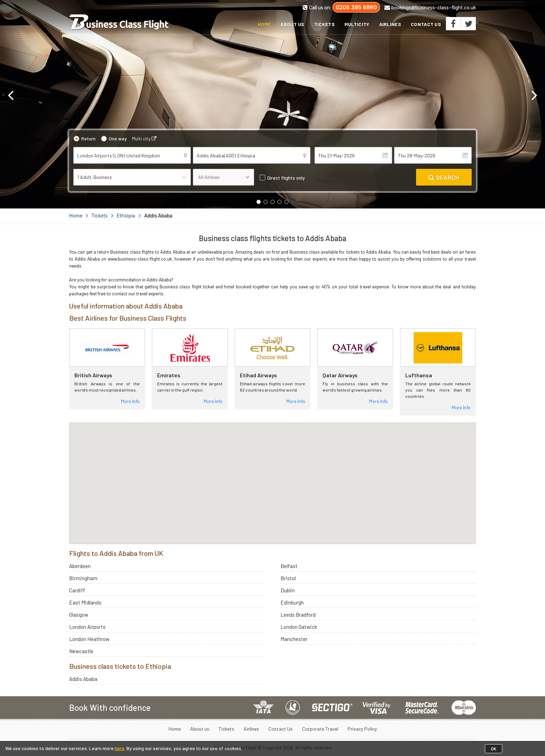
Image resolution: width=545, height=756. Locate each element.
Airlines (390, 24)
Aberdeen (80, 566)
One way (118, 138)
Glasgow (79, 615)
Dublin (288, 590)
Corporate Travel (320, 729)
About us (292, 24)
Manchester (294, 639)
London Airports (87, 627)
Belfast (289, 566)
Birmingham (83, 578)
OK (494, 749)
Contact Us (426, 24)
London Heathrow (89, 639)
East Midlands (85, 602)
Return (88, 138)
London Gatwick (299, 627)
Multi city (144, 138)
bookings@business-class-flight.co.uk (430, 7)
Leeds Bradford (298, 615)
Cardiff (77, 590)
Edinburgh (292, 602)
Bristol (288, 578)
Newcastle (81, 651)
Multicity (357, 24)
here (120, 748)
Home (264, 24)
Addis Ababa (83, 679)
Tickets (324, 24)
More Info (130, 401)
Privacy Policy (362, 729)
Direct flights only (286, 178)
